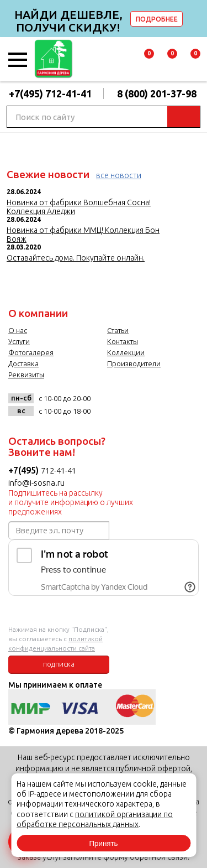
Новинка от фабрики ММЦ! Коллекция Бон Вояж (83, 235)
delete (197, 19)
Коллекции (126, 352)
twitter (150, 402)
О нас (18, 330)
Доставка (23, 363)
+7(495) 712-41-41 (50, 93)
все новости (119, 175)
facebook (128, 402)
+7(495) (25, 470)
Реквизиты (26, 375)
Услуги (19, 341)
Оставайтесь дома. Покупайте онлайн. (76, 258)
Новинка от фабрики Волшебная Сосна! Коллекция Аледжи (79, 207)
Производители (134, 363)
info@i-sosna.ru (36, 483)
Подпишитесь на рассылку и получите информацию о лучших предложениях (71, 502)
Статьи (118, 330)
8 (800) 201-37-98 (157, 93)
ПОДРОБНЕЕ (157, 19)
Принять (103, 843)
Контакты (123, 341)
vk (105, 402)
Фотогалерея (31, 352)
